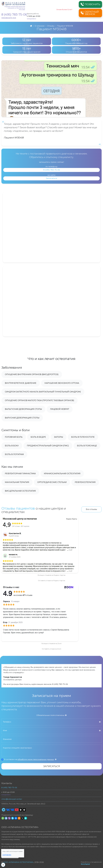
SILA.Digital (85, 864)
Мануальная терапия (17, 482)
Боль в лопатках (14, 454)
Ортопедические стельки (52, 482)
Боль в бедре (38, 437)
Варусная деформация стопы (22, 418)
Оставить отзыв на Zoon (51, 649)
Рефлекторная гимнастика (20, 474)
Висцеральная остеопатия (20, 491)
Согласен (7, 855)
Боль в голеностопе (83, 437)
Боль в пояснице (87, 446)
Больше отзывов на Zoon (51, 643)
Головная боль (14, 437)
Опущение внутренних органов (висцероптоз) (32, 374)
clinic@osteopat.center (12, 799)
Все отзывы (91, 509)
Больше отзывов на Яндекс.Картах (52, 575)
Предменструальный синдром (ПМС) (48, 446)
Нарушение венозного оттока (62, 383)
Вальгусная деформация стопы (23, 409)
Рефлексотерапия (85, 482)
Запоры (59, 437)
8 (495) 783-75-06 (14, 15)
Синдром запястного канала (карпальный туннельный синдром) (43, 392)
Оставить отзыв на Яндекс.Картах (52, 581)
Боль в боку (12, 446)
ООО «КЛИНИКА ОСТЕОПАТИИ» (18, 862)
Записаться (51, 178)
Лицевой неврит (60, 409)
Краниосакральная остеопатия (62, 474)
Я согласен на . (30, 759)
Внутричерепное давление (21, 383)
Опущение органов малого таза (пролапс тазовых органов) (39, 400)
